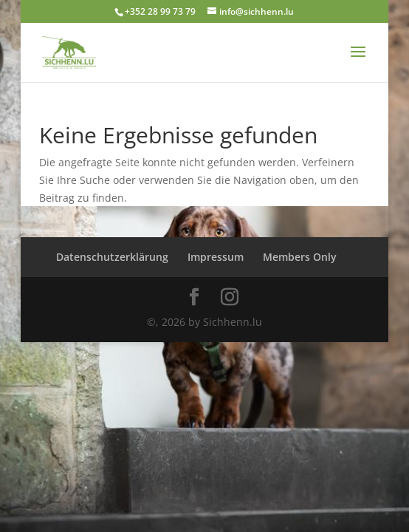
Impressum (216, 257)
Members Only (300, 257)
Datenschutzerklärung (112, 257)
